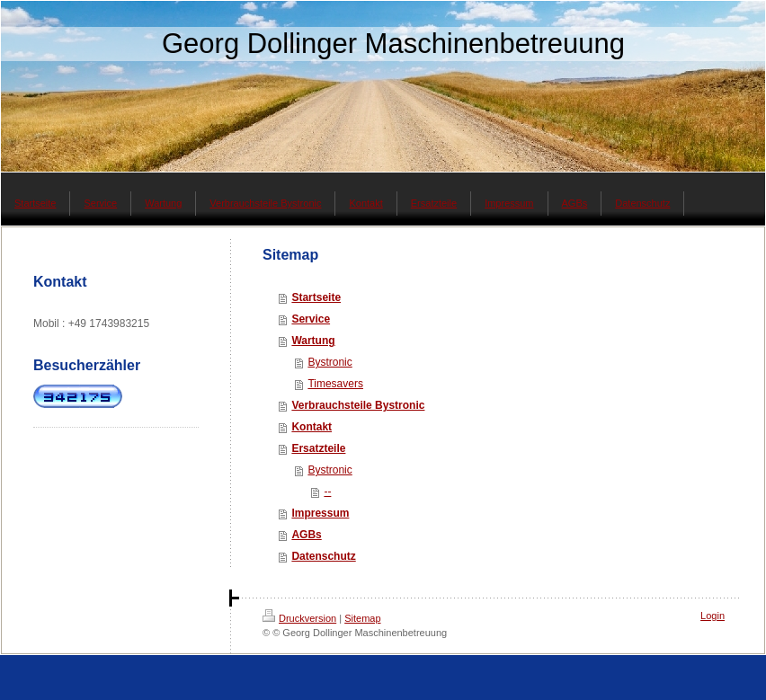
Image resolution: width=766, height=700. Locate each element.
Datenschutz (323, 556)
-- (327, 492)
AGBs (306, 535)
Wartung (313, 341)
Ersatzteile (318, 448)
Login (713, 616)
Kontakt (312, 427)
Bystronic (330, 362)
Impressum (320, 513)
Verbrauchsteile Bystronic (358, 405)
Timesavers (335, 384)
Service (311, 319)
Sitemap (362, 618)
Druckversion (299, 618)
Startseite (316, 297)
